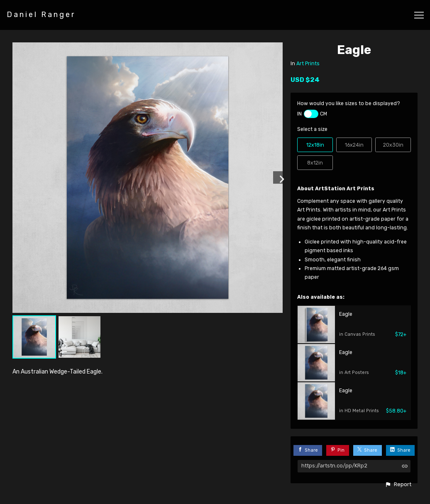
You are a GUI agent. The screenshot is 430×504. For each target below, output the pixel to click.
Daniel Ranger (41, 15)
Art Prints (308, 64)
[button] (398, 484)
